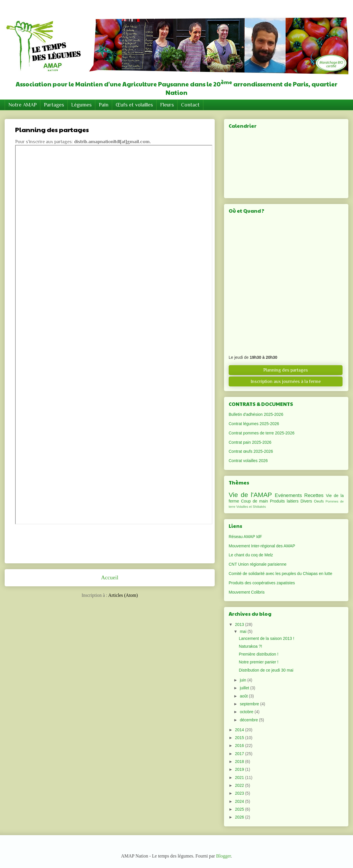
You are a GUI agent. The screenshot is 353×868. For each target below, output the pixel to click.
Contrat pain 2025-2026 (250, 442)
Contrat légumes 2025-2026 (254, 424)
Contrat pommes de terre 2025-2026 (261, 433)
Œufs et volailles (134, 105)
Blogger (224, 856)
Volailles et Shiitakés (251, 507)
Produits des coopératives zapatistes (262, 583)
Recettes (314, 495)
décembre (249, 720)
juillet (245, 688)
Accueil (110, 577)
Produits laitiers (284, 501)
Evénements (288, 495)
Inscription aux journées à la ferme (286, 381)
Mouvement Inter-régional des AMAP (262, 546)
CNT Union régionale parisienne (258, 564)
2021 (240, 778)
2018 (240, 762)
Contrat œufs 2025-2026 (251, 451)
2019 (240, 769)
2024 (240, 801)
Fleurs (167, 105)
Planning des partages (286, 370)
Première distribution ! (259, 654)
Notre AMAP (23, 105)
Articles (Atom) (123, 595)
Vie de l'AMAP (250, 495)
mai (243, 631)
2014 (240, 730)
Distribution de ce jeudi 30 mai (266, 670)
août (244, 696)
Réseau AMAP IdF (245, 537)
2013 (240, 624)
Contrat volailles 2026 (248, 461)
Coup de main (255, 501)
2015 (240, 738)
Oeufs (319, 501)
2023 (240, 793)
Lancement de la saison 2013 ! (267, 638)
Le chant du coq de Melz (251, 555)
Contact (190, 105)
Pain (104, 105)
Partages (54, 105)
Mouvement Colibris (247, 592)
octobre (247, 712)
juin (243, 680)
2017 (240, 754)
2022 (240, 785)
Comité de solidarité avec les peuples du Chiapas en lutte (280, 574)
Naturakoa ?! (250, 646)
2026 (240, 817)
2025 (240, 809)
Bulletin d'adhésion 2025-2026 (256, 414)
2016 (240, 745)
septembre (250, 704)
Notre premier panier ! (259, 662)
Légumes (81, 105)
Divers (306, 501)
